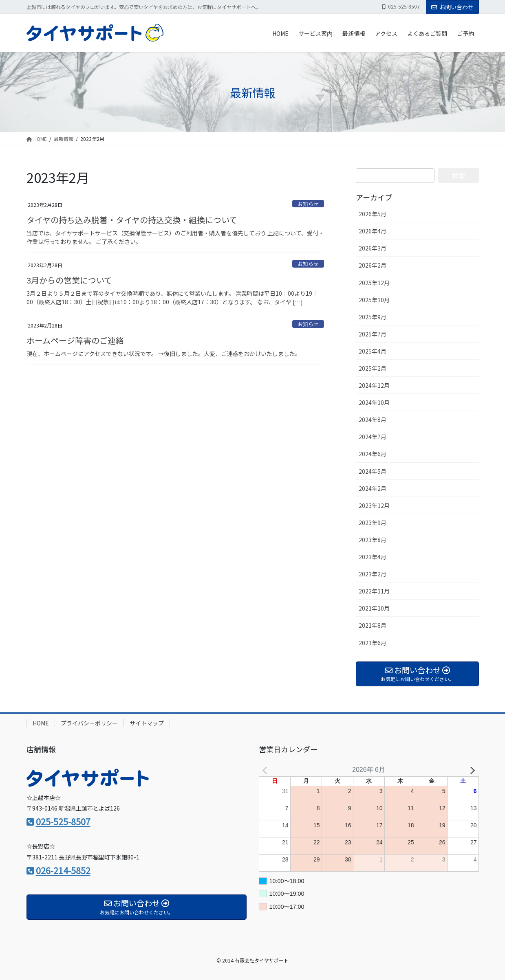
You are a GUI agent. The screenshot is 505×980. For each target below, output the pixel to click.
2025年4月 (373, 351)
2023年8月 (373, 540)
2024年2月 (373, 488)
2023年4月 (373, 557)
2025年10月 (374, 300)
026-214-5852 (63, 870)
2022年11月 (374, 591)
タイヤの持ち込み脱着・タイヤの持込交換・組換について (132, 220)
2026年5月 (373, 214)
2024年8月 (373, 420)
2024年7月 (373, 437)
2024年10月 (374, 402)
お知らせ (308, 204)
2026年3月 (373, 248)
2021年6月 (373, 643)
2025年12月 (374, 283)
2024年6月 (373, 454)
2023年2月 (373, 574)
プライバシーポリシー (89, 723)
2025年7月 (373, 334)
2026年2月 (373, 265)
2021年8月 (373, 625)
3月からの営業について (69, 280)
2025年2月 (373, 368)
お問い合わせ (452, 7)
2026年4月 (373, 231)
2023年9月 (373, 523)
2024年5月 (373, 471)
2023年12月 (374, 505)
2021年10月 (374, 608)
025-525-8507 (63, 822)
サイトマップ (147, 723)
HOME (41, 723)
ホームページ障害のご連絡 (75, 340)
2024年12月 (374, 385)
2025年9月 (373, 317)
